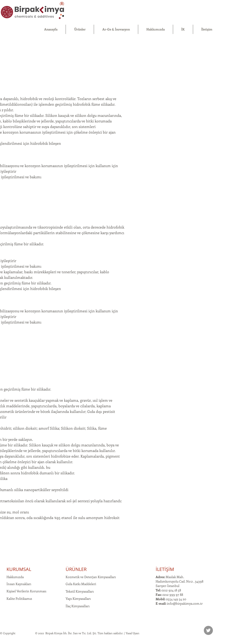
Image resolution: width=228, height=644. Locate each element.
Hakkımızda (15, 577)
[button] (80, 29)
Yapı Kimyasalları (78, 598)
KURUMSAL (19, 569)
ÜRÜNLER (76, 569)
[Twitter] (208, 630)
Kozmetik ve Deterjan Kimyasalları (91, 577)
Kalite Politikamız (19, 598)
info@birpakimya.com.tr (185, 603)
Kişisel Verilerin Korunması (26, 591)
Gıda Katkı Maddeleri (81, 584)
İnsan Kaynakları (19, 584)
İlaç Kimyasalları (78, 606)
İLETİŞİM (165, 569)
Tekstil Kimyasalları (80, 591)
